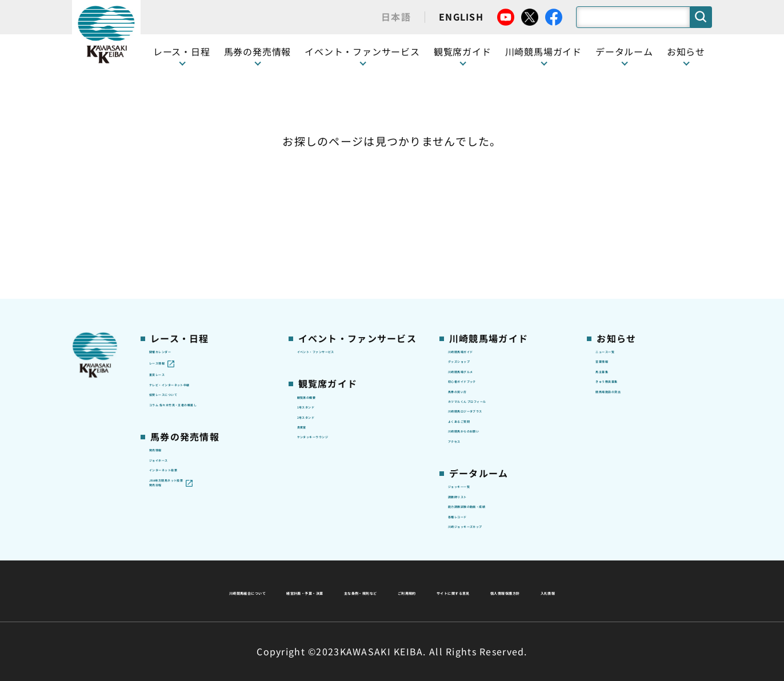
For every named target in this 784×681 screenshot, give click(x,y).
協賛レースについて (188, 280)
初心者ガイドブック (487, 262)
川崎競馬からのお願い (492, 351)
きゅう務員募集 (626, 262)
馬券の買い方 (474, 280)
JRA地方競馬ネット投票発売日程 (197, 424)
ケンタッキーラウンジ (341, 334)
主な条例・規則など (477, 563)
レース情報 (171, 226)
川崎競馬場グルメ (483, 244)
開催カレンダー (180, 208)
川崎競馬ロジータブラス (496, 316)
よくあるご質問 (479, 334)
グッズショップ (479, 226)
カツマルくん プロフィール (502, 298)
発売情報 (167, 364)
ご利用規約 (566, 563)
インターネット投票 (189, 400)
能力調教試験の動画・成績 (500, 459)
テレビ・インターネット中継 (206, 262)
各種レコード (474, 477)
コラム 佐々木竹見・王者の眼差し (207, 304)
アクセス (465, 370)
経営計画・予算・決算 (362, 563)
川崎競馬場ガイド (483, 208)
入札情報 (496, 591)
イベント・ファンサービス (362, 51)
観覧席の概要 (323, 262)
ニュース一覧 (621, 208)
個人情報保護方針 (417, 591)
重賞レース (171, 244)
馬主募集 (613, 244)
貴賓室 (310, 315)
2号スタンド (322, 298)
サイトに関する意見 (313, 591)
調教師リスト (474, 441)
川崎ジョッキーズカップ (496, 495)
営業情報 (613, 226)
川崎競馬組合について (243, 563)
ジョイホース (175, 382)
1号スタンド (322, 280)
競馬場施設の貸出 (630, 280)
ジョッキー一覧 (479, 423)
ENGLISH (461, 17)
